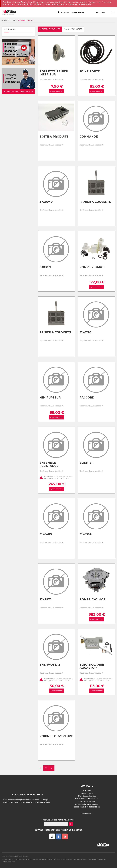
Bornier (86, 463)
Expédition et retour (54, 859)
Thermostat (50, 665)
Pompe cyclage (92, 599)
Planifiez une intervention (18, 92)
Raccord (87, 398)
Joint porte (90, 71)
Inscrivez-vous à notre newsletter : (58, 820)
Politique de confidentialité (96, 859)
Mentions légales (39, 859)
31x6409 (46, 534)
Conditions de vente (25, 859)
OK (71, 824)
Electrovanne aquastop (92, 666)
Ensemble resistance (49, 464)
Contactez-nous (87, 813)
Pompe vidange (92, 267)
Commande (89, 137)
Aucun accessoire (73, 29)
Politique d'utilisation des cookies (74, 859)
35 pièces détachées (50, 29)
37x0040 (46, 202)
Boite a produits (54, 137)
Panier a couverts (95, 202)
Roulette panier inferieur (54, 73)
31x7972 (46, 599)
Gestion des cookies (8, 862)
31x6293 (85, 332)
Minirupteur (50, 398)
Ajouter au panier (56, 91)
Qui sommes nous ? (9, 859)
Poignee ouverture (56, 736)
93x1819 (45, 267)
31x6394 (86, 534)
